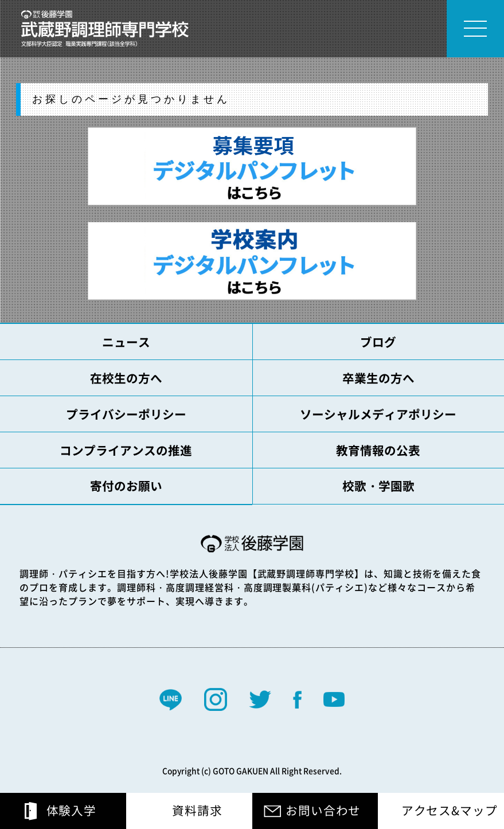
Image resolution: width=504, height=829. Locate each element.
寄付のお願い (126, 486)
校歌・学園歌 (378, 486)
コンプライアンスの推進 (126, 450)
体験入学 (71, 810)
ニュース (126, 342)
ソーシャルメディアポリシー (378, 414)
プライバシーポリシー (126, 414)
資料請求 (197, 810)
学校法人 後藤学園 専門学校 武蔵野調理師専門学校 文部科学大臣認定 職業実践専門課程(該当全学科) (105, 29)
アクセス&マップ (450, 810)
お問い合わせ (323, 810)
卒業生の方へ (378, 378)
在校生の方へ (126, 378)
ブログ (378, 342)
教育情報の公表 (378, 450)
